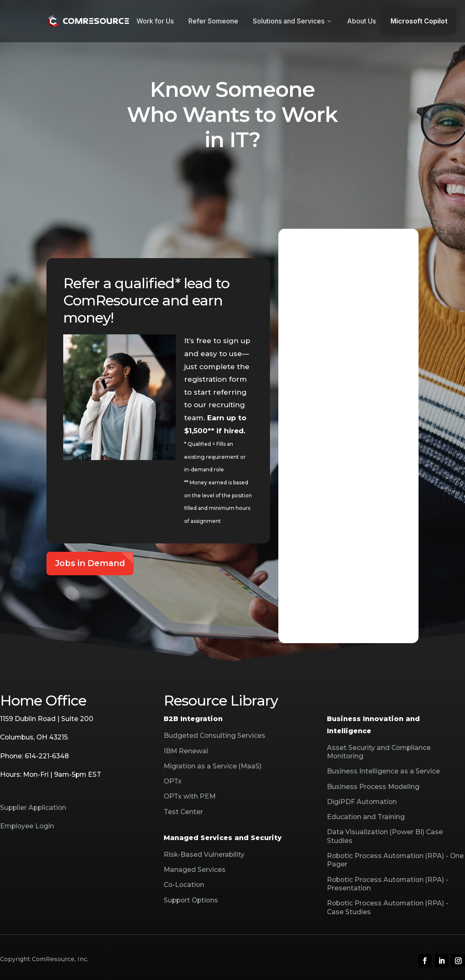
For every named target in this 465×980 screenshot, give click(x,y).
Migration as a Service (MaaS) (213, 766)
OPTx (173, 781)
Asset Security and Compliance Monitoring (379, 752)
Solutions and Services (293, 21)
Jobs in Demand (90, 563)
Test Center (183, 812)
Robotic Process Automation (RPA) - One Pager (395, 860)
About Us (361, 21)
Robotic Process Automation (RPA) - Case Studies (388, 907)
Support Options (191, 900)
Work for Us (155, 21)
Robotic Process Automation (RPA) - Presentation (388, 884)
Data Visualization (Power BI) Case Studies (385, 836)
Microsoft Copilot (419, 21)
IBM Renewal (186, 751)
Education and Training (366, 817)
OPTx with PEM (190, 796)
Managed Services (195, 870)
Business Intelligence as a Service (383, 771)
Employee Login (27, 826)
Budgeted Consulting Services (215, 736)
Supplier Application (33, 808)
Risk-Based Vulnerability (204, 855)
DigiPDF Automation (362, 802)
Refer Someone (213, 21)
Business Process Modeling (373, 787)
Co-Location (184, 885)
